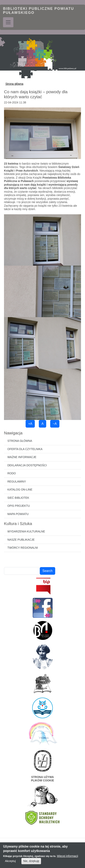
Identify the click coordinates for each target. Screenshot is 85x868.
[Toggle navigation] (8, 22)
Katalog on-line (20, 490)
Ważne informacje (22, 457)
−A (55, 424)
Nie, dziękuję (31, 862)
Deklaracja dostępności (27, 465)
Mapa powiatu (18, 514)
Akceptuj (10, 862)
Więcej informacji (68, 857)
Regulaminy (17, 482)
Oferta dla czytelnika (25, 449)
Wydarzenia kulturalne (26, 531)
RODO (12, 473)
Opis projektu (19, 506)
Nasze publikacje (21, 540)
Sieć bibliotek (18, 498)
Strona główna (14, 84)
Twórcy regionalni (23, 548)
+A (30, 424)
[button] (42, 133)
